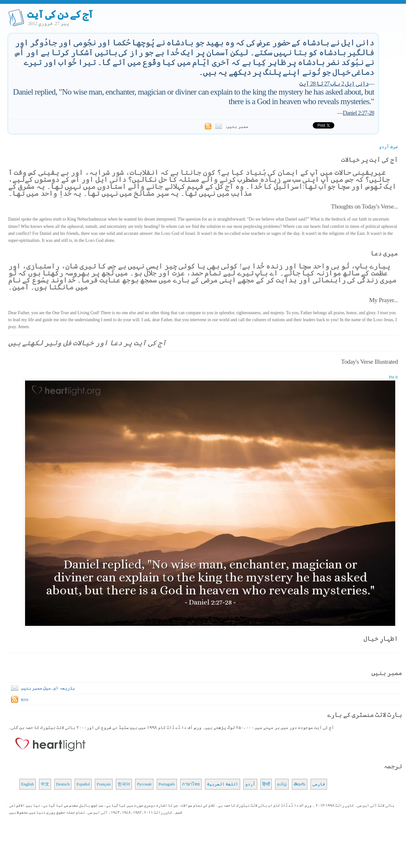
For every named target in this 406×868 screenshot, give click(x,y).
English (28, 784)
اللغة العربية (223, 784)
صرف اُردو (388, 147)
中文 (45, 784)
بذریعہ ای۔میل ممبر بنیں (42, 688)
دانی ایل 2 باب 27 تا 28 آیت (334, 84)
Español (83, 784)
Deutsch (63, 784)
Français (104, 784)
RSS (25, 700)
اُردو (250, 784)
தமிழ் (282, 784)
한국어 (124, 784)
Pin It (393, 377)
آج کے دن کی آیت (60, 14)
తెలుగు (300, 784)
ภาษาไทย (191, 784)
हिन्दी (266, 784)
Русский (144, 784)
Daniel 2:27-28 (359, 113)
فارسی (319, 784)
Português (167, 784)
